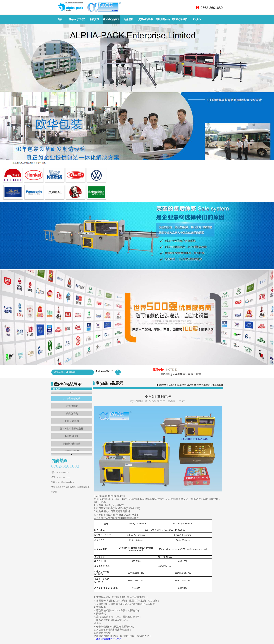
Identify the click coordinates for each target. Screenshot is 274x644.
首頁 (60, 19)
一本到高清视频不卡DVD (107, 639)
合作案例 (128, 19)
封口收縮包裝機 (72, 399)
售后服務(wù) (163, 19)
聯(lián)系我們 (180, 19)
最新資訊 (94, 19)
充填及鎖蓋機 (72, 421)
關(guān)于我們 (77, 19)
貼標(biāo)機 (72, 436)
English (197, 19)
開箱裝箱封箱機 (72, 444)
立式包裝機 (72, 406)
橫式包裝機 (72, 414)
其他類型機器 (72, 451)
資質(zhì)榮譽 (145, 19)
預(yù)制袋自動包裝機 (72, 429)
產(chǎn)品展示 (111, 19)
